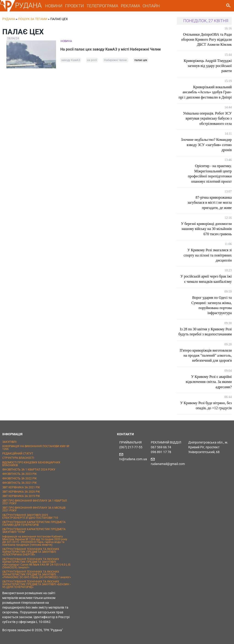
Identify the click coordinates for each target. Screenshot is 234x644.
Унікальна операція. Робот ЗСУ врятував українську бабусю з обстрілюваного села (207, 118)
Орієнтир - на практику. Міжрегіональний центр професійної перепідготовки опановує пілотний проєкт (210, 174)
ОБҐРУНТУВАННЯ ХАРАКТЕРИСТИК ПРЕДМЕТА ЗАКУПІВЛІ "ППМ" (34, 531)
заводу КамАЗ (71, 60)
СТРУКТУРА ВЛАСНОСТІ (18, 458)
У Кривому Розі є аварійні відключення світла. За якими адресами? (209, 382)
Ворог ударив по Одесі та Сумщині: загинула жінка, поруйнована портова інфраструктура (211, 305)
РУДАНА (28, 5)
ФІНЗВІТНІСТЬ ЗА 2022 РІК (20, 478)
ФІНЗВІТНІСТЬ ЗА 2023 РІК (20, 474)
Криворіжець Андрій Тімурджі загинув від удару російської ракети (208, 66)
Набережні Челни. (116, 60)
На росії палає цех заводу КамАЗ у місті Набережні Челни (111, 49)
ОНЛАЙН (151, 6)
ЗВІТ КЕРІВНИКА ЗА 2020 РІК (21, 492)
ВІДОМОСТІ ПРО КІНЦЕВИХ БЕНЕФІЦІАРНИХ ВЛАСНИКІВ (31, 464)
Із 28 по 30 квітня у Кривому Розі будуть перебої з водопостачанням (205, 332)
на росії (92, 60)
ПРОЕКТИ (74, 6)
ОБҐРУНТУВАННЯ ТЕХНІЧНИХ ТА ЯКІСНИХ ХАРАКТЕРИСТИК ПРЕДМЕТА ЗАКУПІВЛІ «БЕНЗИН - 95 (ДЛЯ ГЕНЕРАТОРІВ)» (36, 584)
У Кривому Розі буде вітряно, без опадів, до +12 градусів (206, 405)
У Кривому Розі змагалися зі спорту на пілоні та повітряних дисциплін (208, 255)
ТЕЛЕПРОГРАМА (102, 6)
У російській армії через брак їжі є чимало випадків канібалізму (206, 279)
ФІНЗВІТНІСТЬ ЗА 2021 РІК (20, 483)
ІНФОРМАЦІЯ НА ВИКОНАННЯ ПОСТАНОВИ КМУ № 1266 (36, 448)
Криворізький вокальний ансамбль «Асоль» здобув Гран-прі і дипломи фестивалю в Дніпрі (205, 92)
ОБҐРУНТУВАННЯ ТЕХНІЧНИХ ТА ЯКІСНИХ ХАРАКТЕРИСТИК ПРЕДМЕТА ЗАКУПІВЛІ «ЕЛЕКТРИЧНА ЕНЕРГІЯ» (31, 552)
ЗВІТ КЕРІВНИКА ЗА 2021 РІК (21, 487)
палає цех (141, 60)
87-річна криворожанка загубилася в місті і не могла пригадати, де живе (210, 203)
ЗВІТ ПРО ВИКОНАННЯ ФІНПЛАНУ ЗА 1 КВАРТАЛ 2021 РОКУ (35, 502)
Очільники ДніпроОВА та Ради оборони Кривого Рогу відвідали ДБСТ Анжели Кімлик (206, 40)
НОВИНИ (54, 6)
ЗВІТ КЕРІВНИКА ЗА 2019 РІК (21, 496)
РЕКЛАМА (130, 6)
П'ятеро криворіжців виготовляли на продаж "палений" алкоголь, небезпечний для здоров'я (206, 355)
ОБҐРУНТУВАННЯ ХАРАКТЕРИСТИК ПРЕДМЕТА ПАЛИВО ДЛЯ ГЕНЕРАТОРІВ (34, 524)
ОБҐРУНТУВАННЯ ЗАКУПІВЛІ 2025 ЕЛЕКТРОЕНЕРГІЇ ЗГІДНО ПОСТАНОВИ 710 (30, 516)
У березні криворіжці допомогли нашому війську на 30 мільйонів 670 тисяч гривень (206, 229)
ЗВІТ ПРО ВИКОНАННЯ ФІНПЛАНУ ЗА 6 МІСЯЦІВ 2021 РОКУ (34, 509)
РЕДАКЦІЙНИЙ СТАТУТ (18, 454)
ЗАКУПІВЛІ (9, 442)
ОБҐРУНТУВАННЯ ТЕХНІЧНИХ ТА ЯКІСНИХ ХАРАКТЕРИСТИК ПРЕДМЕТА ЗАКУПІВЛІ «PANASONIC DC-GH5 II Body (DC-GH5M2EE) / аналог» (37, 575)
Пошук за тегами (33, 19)
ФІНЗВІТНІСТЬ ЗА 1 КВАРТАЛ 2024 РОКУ (29, 470)
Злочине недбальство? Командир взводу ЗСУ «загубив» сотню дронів (206, 145)
